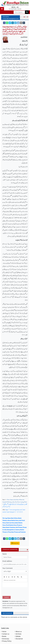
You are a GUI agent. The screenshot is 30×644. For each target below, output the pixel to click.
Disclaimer (19, 631)
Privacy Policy (7, 633)
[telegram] (15, 23)
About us (19, 624)
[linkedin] (13, 23)
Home (4, 624)
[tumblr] (24, 23)
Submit (7, 590)
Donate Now (15, 543)
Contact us (6, 626)
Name (5, 554)
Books (4, 629)
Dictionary (6, 631)
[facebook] (4, 23)
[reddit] (18, 23)
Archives (19, 626)
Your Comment (8, 568)
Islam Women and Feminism (18, 532)
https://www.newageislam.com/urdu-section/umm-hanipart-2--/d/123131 (14, 511)
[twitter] (10, 23)
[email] (21, 23)
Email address (7, 561)
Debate (18, 629)
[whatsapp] (7, 23)
